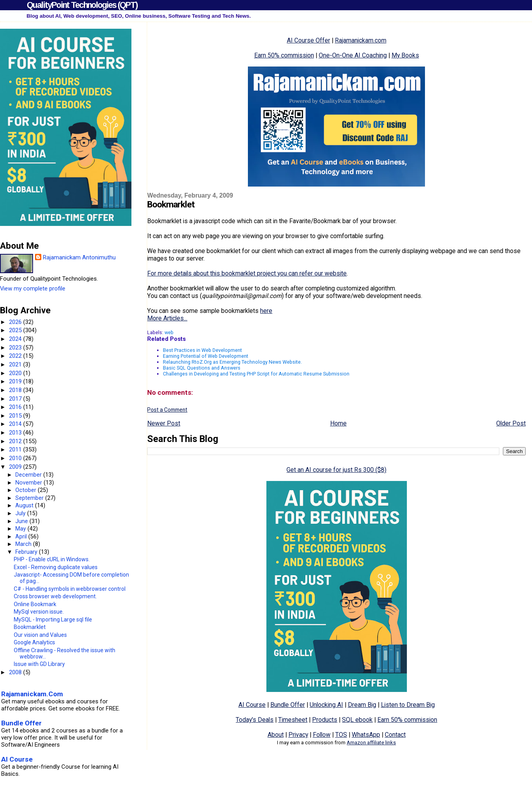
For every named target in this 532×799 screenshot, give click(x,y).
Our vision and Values (40, 635)
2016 (16, 407)
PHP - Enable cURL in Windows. (52, 559)
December (29, 475)
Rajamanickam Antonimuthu (79, 257)
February (27, 552)
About (276, 735)
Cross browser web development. (55, 596)
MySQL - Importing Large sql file (53, 620)
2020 (16, 373)
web (169, 332)
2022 (16, 356)
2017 (16, 399)
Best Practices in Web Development (202, 350)
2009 (16, 467)
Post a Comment (167, 410)
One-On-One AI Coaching (353, 55)
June (22, 521)
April (22, 536)
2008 (16, 672)
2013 (16, 433)
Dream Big (362, 705)
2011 (16, 449)
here (266, 311)
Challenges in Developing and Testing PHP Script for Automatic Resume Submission (256, 374)
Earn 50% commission (284, 55)
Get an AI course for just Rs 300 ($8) (336, 470)
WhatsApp (366, 735)
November (30, 483)
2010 (16, 458)
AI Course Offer (308, 40)
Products (325, 720)
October (27, 490)
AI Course (252, 705)
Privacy (298, 735)
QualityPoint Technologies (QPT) (82, 5)
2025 (16, 330)
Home (338, 423)
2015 (16, 416)
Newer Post (164, 423)
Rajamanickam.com (361, 40)
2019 (16, 381)
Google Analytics (34, 642)
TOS (341, 735)
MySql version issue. (39, 612)
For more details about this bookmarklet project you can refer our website (247, 273)
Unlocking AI (326, 705)
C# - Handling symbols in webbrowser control (70, 589)
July (21, 513)
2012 (16, 441)
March (24, 544)
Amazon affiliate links (371, 743)
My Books (405, 55)
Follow (322, 735)
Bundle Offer (288, 705)
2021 (16, 364)
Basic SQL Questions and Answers (202, 368)
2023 (16, 348)
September (30, 498)
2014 (16, 424)
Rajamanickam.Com (32, 694)
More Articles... (167, 318)
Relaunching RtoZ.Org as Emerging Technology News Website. (232, 362)
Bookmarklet (30, 627)
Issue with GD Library (39, 664)
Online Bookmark (35, 604)
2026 (16, 322)
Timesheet (293, 720)
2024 (16, 339)
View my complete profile (33, 289)
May (21, 529)
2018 (16, 390)
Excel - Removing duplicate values (56, 567)
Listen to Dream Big (408, 705)
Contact (395, 735)
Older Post (511, 423)
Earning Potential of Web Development (206, 356)
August (25, 505)
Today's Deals (255, 720)
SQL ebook (357, 720)
